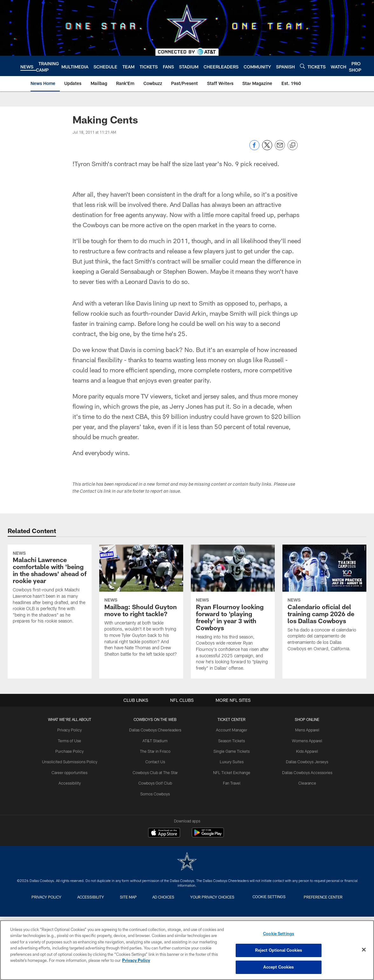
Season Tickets (231, 740)
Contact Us (156, 761)
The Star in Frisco (156, 751)
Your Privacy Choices (219, 897)
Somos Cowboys (156, 793)
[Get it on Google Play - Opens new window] (208, 836)
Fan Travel (231, 782)
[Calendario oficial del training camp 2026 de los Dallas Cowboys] (324, 602)
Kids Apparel (305, 751)
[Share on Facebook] (254, 148)
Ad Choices (166, 897)
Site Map (126, 897)
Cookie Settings (278, 897)
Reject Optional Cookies (279, 950)
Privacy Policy (72, 730)
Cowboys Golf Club (156, 782)
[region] (187, 950)
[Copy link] (293, 145)
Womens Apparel (305, 740)
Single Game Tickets (231, 751)
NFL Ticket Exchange (231, 772)
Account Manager (231, 730)
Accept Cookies (279, 967)
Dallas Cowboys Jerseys (305, 761)
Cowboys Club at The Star (156, 772)
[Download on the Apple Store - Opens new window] (164, 833)
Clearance (305, 782)
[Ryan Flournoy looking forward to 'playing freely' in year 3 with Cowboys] (233, 612)
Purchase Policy (72, 751)
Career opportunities (72, 772)
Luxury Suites (231, 761)
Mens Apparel (305, 730)
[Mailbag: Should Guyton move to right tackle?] (141, 605)
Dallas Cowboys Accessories (305, 772)
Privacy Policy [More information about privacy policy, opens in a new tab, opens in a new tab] (136, 961)
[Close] (364, 950)
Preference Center (335, 897)
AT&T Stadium (156, 740)
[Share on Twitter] (267, 148)
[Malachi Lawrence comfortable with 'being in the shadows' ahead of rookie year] (50, 612)
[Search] (302, 66)
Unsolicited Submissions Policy (72, 761)
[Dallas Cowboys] (187, 862)
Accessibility (72, 782)
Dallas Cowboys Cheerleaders (156, 730)
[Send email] (280, 148)
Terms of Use (72, 740)
